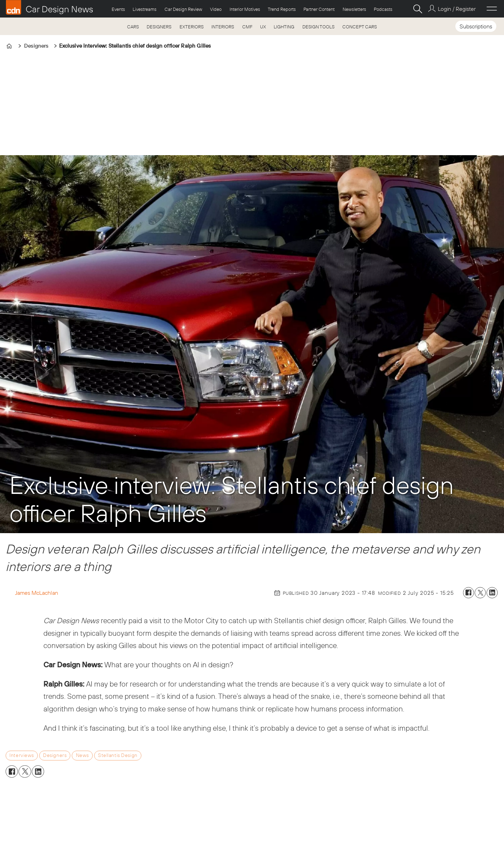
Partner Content (319, 9)
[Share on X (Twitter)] (480, 593)
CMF (247, 27)
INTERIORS (223, 27)
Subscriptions (476, 26)
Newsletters (354, 9)
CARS (133, 27)
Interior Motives (245, 9)
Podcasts (383, 9)
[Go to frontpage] (49, 7)
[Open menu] (492, 9)
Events (118, 9)
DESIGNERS (159, 27)
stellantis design (118, 755)
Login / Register (457, 9)
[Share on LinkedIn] (492, 593)
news (82, 755)
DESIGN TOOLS (318, 27)
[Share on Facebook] (469, 593)
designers (55, 755)
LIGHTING (284, 27)
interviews (22, 755)
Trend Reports (282, 9)
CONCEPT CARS (360, 27)
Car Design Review (183, 9)
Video (216, 9)
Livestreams (145, 9)
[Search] (418, 9)
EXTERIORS (192, 27)
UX (263, 27)
